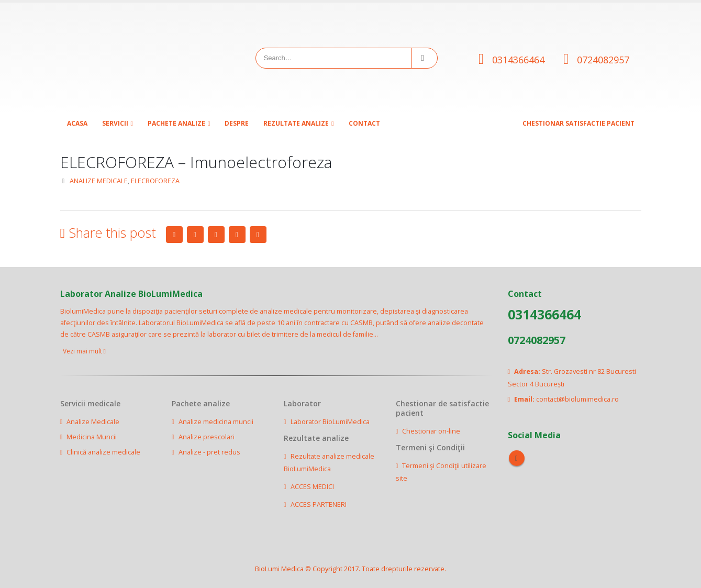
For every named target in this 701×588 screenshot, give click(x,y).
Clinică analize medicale (103, 452)
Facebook (174, 235)
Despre (237, 123)
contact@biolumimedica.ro (577, 399)
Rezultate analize (296, 123)
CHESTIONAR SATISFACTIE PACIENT (578, 123)
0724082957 (603, 60)
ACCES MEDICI (312, 487)
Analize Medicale (93, 422)
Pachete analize (176, 123)
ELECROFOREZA (155, 181)
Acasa (77, 123)
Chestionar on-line (431, 431)
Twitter (195, 235)
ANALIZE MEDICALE (99, 181)
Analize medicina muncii (216, 422)
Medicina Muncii (92, 437)
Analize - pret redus (209, 452)
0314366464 (518, 60)
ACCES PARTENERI (319, 504)
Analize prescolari (207, 437)
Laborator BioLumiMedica (330, 422)
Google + (237, 235)
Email (258, 235)
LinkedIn (216, 235)
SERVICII (115, 123)
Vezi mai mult (84, 351)
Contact (364, 123)
